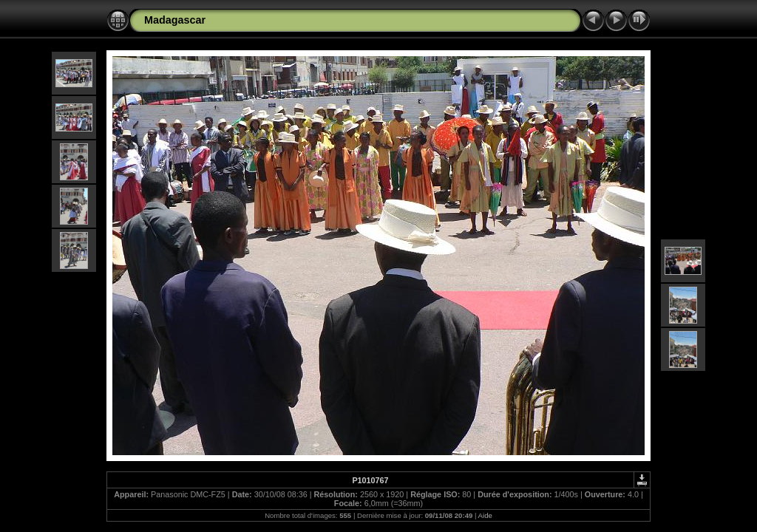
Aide (485, 515)
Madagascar (175, 20)
